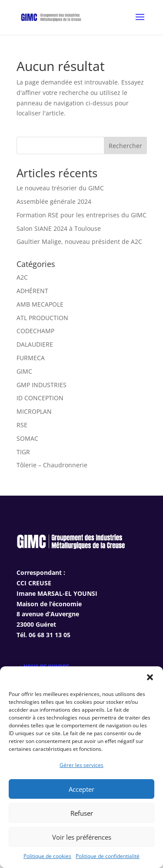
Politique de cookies (47, 856)
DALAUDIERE (35, 344)
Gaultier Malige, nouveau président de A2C (79, 241)
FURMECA (31, 358)
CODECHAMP (35, 331)
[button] (150, 677)
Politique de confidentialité (108, 856)
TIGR (23, 452)
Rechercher (125, 146)
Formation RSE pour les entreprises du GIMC (81, 215)
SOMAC (27, 438)
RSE (22, 425)
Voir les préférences (82, 837)
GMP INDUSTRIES (42, 385)
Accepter (81, 789)
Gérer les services (81, 765)
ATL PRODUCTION (42, 318)
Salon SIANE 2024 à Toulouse (59, 228)
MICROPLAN (34, 411)
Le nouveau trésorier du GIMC (60, 188)
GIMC (24, 371)
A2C (22, 277)
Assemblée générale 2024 (54, 201)
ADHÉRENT (32, 291)
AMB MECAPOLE (40, 304)
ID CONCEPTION (40, 398)
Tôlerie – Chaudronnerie (52, 465)
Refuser (82, 813)
